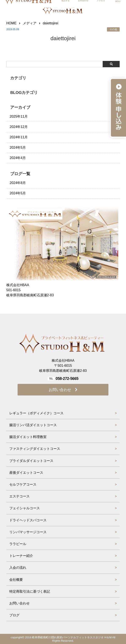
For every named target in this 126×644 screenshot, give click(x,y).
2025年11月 (19, 116)
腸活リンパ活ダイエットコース (33, 425)
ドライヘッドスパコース (28, 520)
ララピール (18, 544)
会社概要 (16, 580)
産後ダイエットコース (26, 473)
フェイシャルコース (25, 508)
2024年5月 (18, 148)
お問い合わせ (60, 390)
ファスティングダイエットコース (35, 449)
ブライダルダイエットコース (31, 461)
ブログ (14, 615)
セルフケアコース (23, 484)
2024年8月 (18, 183)
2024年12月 (19, 127)
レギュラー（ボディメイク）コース (36, 413)
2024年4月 (18, 158)
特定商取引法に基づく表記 (30, 591)
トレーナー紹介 (21, 556)
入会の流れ (18, 568)
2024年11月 (19, 137)
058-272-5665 (67, 379)
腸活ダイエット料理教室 (28, 437)
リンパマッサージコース (28, 532)
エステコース (19, 496)
